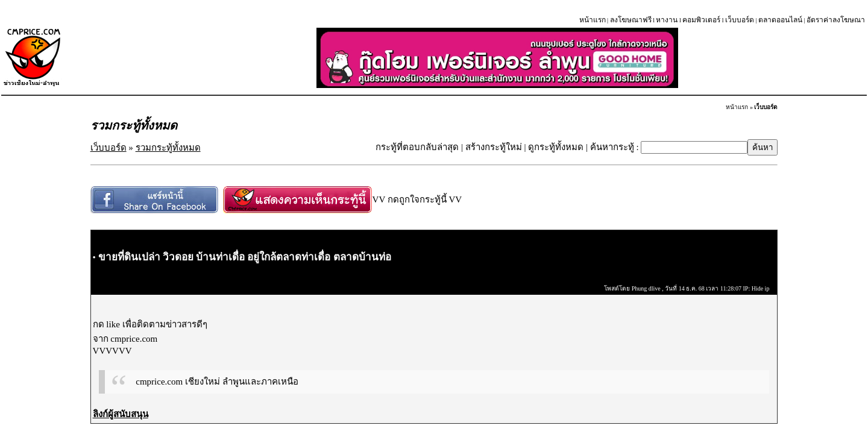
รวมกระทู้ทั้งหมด (168, 148)
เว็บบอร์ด (740, 20)
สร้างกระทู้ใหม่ (494, 147)
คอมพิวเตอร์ (701, 20)
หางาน (667, 20)
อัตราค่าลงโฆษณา (836, 20)
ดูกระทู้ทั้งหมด (556, 147)
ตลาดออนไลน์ (780, 20)
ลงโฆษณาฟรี (631, 20)
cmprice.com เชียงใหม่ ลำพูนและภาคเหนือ (217, 382)
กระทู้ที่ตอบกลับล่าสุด (417, 147)
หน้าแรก (593, 20)
